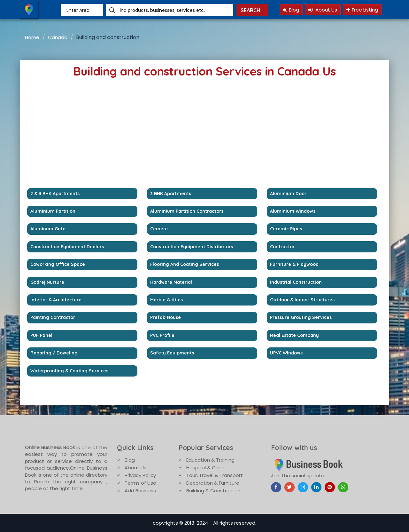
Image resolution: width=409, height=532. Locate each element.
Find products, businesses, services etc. (161, 10)
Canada (58, 37)
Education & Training (210, 460)
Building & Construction (214, 491)
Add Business (140, 491)
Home (32, 37)
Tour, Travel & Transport (215, 475)
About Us (323, 10)
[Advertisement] (202, 140)
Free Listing (362, 10)
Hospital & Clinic (205, 468)
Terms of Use (140, 483)
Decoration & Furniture (213, 483)
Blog (291, 10)
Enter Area (78, 10)
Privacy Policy (140, 475)
